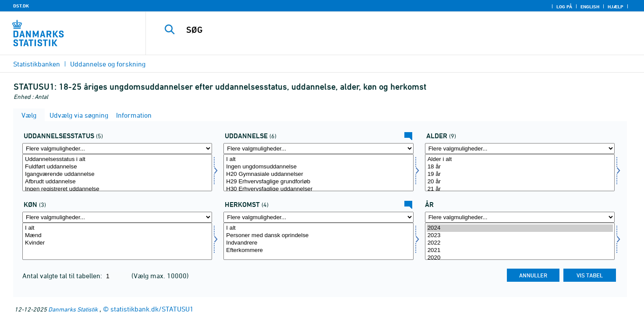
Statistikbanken (37, 64)
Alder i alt (520, 159)
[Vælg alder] (520, 173)
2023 (520, 236)
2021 (520, 250)
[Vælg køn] (117, 241)
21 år (520, 189)
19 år (520, 174)
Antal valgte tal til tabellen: (63, 276)
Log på (564, 7)
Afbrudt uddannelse (117, 182)
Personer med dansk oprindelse (318, 236)
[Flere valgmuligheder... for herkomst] (318, 217)
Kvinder (117, 243)
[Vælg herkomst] (318, 241)
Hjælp (616, 7)
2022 (520, 243)
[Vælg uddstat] (117, 173)
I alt (318, 159)
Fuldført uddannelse (117, 167)
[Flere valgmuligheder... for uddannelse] (318, 149)
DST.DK (21, 6)
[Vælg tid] (520, 241)
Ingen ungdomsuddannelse (318, 167)
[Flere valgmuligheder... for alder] (520, 149)
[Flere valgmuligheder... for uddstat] (117, 149)
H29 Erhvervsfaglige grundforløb (318, 182)
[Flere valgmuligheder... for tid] (520, 217)
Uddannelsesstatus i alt (117, 159)
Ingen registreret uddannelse (117, 189)
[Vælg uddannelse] (318, 173)
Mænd (117, 236)
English (590, 7)
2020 (520, 258)
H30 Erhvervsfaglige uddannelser (318, 189)
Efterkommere (318, 250)
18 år (520, 167)
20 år (520, 182)
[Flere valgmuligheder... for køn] (117, 217)
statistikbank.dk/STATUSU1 (152, 309)
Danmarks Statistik (73, 309)
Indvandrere (318, 243)
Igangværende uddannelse (117, 174)
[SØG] (379, 30)
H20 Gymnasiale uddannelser (318, 174)
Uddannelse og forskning (108, 64)
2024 (520, 228)
